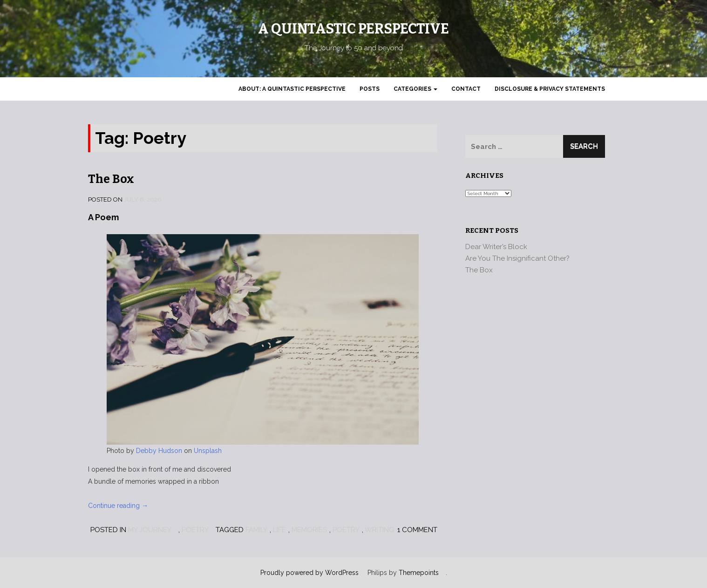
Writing (379, 530)
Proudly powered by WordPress (309, 573)
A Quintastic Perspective (353, 29)
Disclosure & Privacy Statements (550, 89)
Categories (415, 89)
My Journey (150, 530)
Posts (370, 89)
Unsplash (208, 451)
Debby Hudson (159, 451)
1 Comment (417, 530)
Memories (309, 530)
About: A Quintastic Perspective (292, 89)
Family (256, 530)
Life (279, 530)
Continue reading (118, 506)
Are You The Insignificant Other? (517, 258)
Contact (466, 89)
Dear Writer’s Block (496, 247)
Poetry (195, 530)
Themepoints (419, 573)
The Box (111, 179)
